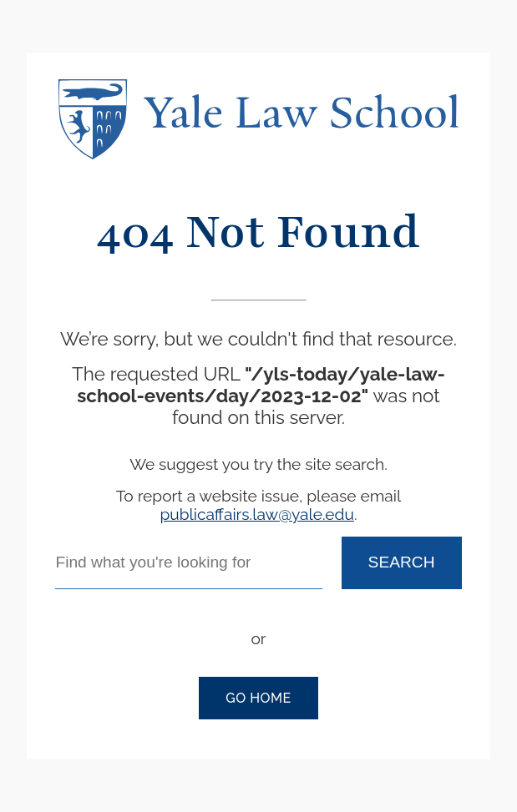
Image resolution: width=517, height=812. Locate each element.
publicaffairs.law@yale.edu (256, 514)
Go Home (258, 698)
